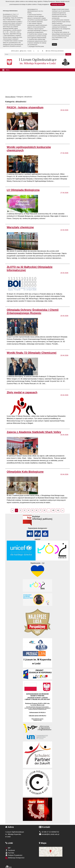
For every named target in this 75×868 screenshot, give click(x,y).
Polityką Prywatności (49, 1)
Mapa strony (23, 51)
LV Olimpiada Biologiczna (23, 190)
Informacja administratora (58, 51)
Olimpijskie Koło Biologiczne (25, 472)
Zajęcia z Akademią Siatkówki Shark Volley (34, 432)
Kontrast (48, 51)
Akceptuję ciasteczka (58, 4)
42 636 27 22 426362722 (49, 832)
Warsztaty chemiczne (20, 227)
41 (58, 510)
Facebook (10, 850)
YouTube (10, 853)
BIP (8, 848)
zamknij (54, 44)
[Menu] (37, 70)
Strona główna (15, 51)
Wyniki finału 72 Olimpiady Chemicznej (32, 353)
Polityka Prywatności (14, 855)
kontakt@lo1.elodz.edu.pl (49, 834)
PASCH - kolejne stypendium (25, 107)
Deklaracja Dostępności (15, 858)
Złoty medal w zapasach (22, 392)
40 (53, 510)
